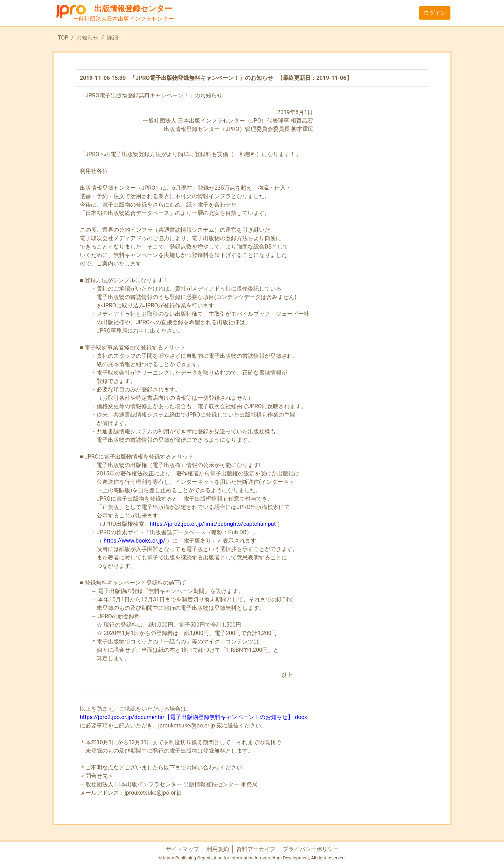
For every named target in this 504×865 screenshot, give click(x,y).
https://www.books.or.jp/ (134, 541)
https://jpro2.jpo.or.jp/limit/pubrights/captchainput (213, 524)
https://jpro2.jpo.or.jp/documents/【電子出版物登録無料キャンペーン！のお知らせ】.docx (193, 717)
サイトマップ (182, 849)
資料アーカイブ (256, 849)
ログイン (435, 13)
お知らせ (87, 38)
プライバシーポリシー (311, 849)
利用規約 (218, 849)
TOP (63, 38)
